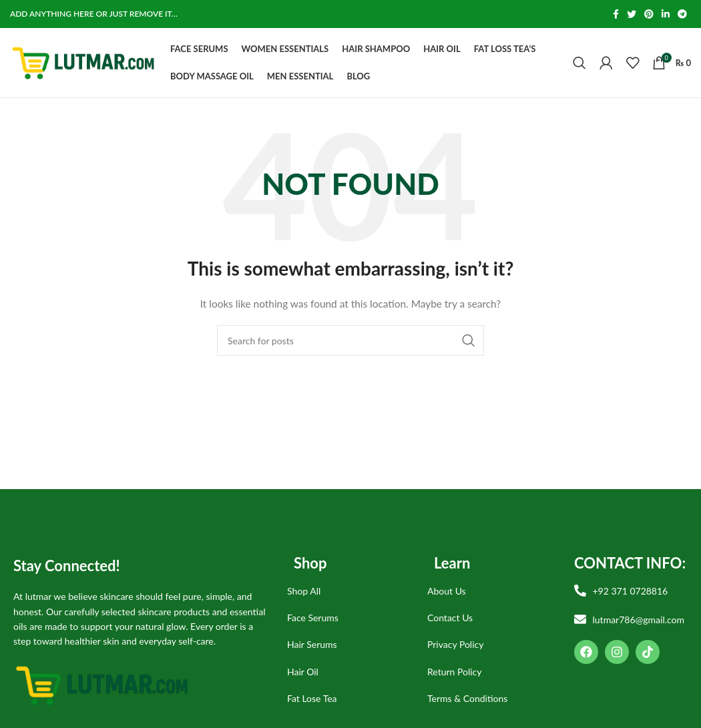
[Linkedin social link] (666, 14)
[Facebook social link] (616, 14)
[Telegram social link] (682, 14)
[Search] (579, 63)
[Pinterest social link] (649, 14)
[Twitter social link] (632, 14)
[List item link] (347, 591)
